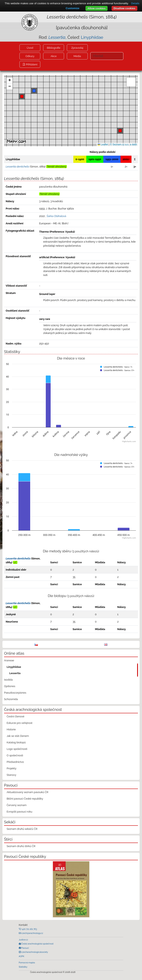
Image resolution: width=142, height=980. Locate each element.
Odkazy (30, 56)
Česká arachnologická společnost (37, 944)
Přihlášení (31, 64)
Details (135, 3)
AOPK (22, 956)
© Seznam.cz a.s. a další (123, 145)
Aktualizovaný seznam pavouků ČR (28, 792)
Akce (54, 56)
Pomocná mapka (27, 963)
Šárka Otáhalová (57, 216)
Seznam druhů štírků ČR (21, 846)
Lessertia (15, 673)
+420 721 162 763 (29, 929)
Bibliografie (53, 48)
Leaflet (103, 145)
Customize (72, 8)
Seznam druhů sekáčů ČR (22, 829)
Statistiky (23, 967)
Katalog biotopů (16, 742)
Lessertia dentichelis (18, 559)
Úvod (30, 48)
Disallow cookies (124, 8)
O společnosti (15, 755)
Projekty (12, 768)
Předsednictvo (15, 762)
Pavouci (25, 948)
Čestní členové (15, 716)
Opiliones (10, 686)
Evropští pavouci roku (20, 812)
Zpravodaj (77, 48)
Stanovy (12, 775)
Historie (11, 729)
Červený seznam (17, 805)
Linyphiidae (92, 37)
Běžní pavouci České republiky (25, 799)
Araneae (9, 660)
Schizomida (11, 699)
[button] (120, 131)
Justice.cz (23, 940)
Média (77, 56)
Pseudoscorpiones (15, 693)
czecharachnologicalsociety (34, 952)
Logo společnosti (17, 749)
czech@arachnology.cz (32, 933)
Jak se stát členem (18, 736)
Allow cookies (97, 8)
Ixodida (8, 680)
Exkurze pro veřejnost (20, 723)
